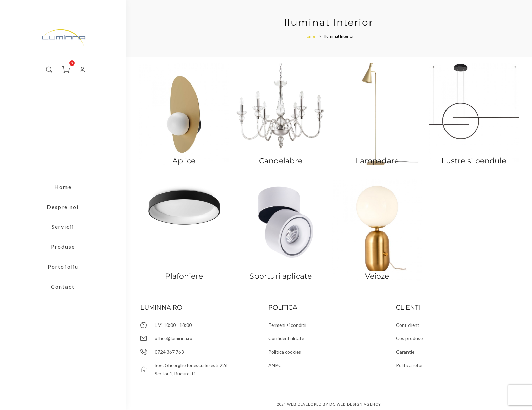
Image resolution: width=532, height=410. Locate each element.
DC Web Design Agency (355, 404)
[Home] (309, 36)
